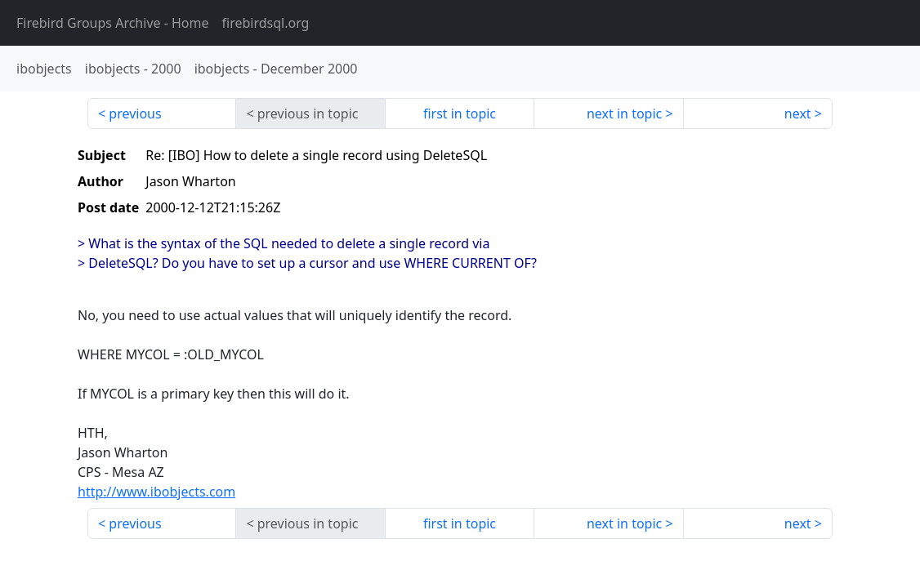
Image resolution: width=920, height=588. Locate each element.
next (798, 114)
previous (135, 114)
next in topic (624, 114)
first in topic (460, 114)
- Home (113, 23)
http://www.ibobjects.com (156, 492)
